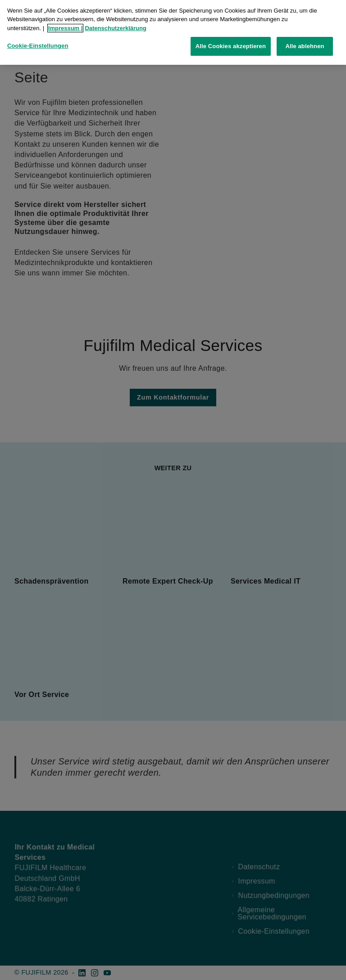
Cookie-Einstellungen (38, 42)
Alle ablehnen (305, 43)
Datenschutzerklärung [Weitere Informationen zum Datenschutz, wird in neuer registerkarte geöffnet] (116, 25)
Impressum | (66, 25)
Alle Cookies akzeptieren (231, 43)
